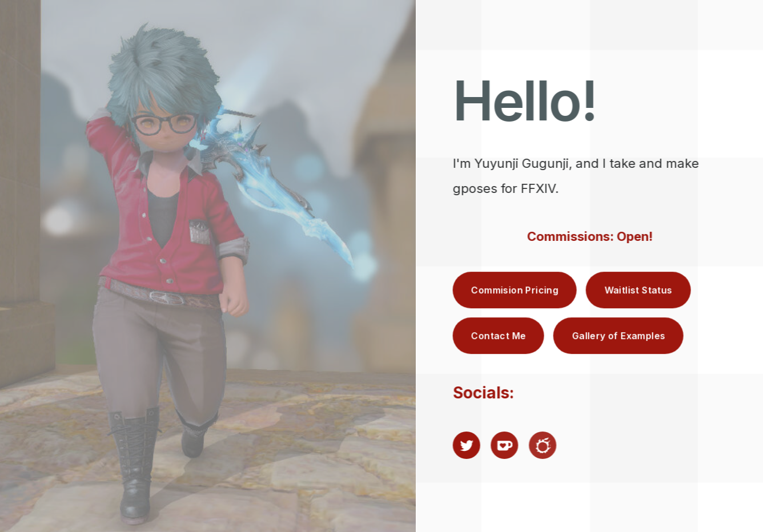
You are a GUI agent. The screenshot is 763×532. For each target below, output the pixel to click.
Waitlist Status (639, 290)
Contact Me (499, 336)
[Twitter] (467, 445)
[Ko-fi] (505, 445)
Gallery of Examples (619, 336)
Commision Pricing (515, 290)
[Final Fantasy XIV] (544, 445)
